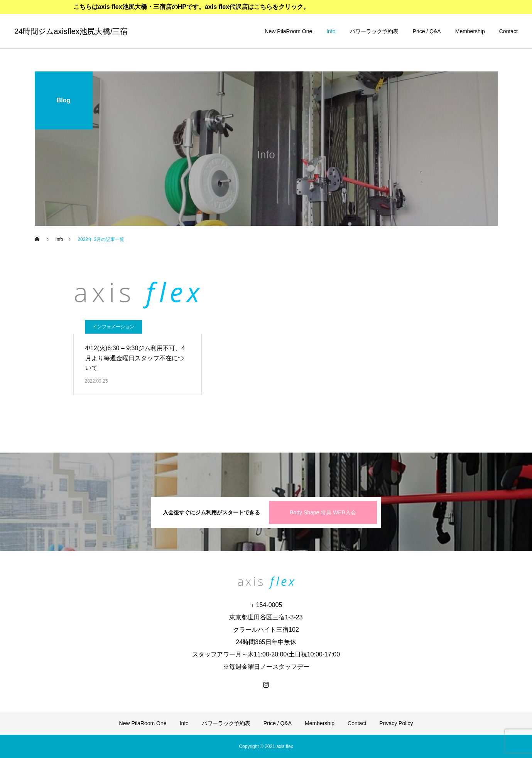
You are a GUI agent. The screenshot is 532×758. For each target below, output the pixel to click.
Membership (470, 31)
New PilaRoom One (288, 31)
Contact (508, 31)
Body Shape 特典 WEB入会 (323, 512)
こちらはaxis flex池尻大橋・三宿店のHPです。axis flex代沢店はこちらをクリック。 (192, 7)
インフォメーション (113, 327)
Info (331, 31)
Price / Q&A (427, 31)
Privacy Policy (396, 723)
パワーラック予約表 (374, 31)
